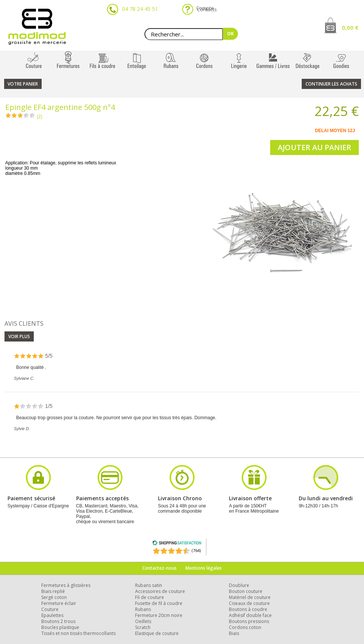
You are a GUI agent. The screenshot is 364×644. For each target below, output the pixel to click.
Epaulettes (52, 615)
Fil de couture (150, 597)
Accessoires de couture (160, 591)
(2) (40, 117)
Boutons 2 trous (58, 621)
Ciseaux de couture (249, 603)
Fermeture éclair (59, 603)
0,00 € (350, 27)
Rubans (143, 609)
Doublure (239, 585)
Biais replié (53, 591)
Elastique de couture (157, 633)
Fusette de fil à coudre (159, 603)
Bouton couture (246, 591)
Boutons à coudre (248, 609)
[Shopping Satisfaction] (177, 544)
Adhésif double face (250, 615)
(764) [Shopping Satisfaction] (196, 550)
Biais (234, 633)
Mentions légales (204, 568)
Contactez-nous (159, 568)
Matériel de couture (250, 597)
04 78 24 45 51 (140, 9)
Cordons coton (245, 627)
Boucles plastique (60, 627)
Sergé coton (54, 597)
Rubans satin (149, 585)
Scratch (143, 627)
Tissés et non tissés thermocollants (78, 633)
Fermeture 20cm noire (159, 615)
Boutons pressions (249, 621)
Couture (50, 609)
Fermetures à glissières (66, 585)
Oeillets (143, 621)
